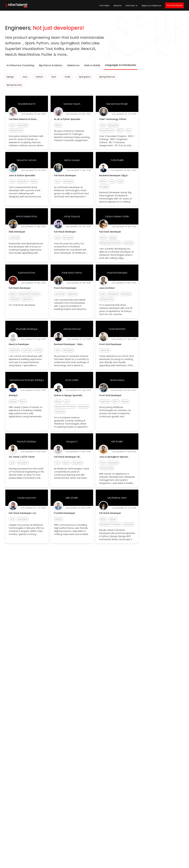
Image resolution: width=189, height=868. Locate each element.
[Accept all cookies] (135, 466)
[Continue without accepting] (127, 402)
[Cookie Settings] (113, 466)
